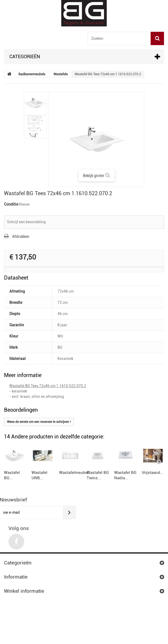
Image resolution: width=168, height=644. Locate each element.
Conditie (11, 204)
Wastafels (61, 74)
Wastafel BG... (17, 498)
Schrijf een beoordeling (26, 222)
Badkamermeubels (32, 74)
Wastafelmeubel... (126, 498)
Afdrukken (21, 237)
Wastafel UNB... (71, 498)
